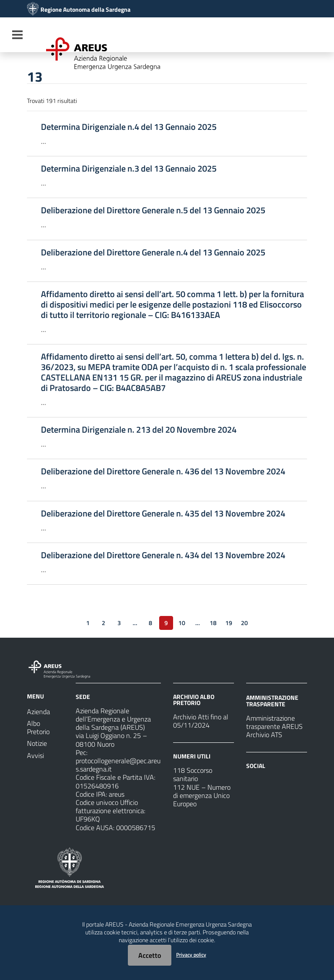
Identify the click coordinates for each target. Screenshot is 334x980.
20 (244, 623)
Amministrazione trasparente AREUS (274, 722)
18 (213, 623)
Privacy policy (191, 955)
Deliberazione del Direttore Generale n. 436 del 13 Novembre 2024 (163, 471)
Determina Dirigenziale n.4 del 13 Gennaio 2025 (129, 127)
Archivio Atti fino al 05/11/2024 (201, 721)
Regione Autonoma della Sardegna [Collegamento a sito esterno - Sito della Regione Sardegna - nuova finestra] (85, 10)
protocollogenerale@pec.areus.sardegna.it (118, 765)
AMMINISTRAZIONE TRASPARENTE (272, 700)
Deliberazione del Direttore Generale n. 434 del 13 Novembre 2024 (163, 555)
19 (229, 623)
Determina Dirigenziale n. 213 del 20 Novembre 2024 (139, 430)
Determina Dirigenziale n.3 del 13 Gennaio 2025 (129, 169)
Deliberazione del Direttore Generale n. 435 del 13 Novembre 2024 (163, 513)
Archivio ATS (264, 735)
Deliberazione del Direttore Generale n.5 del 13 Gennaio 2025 (153, 210)
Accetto (150, 955)
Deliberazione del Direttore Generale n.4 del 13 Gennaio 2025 (153, 252)
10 (182, 623)
